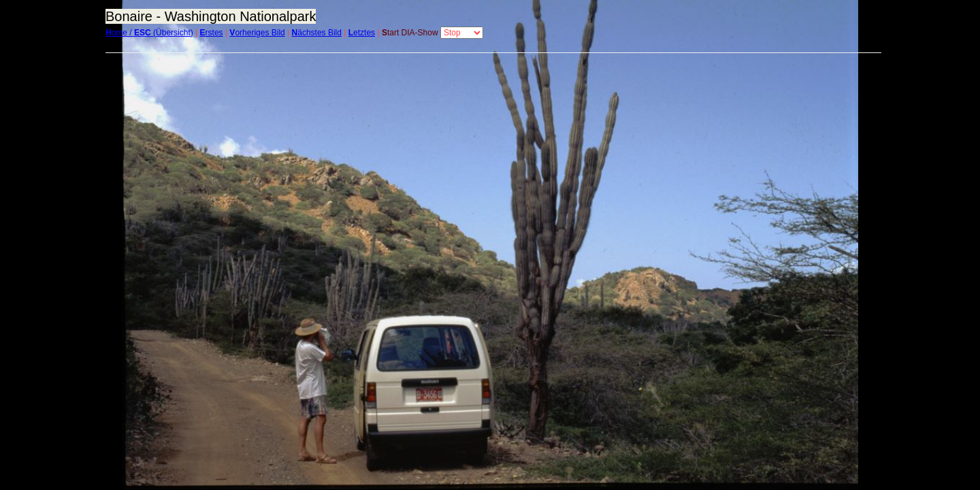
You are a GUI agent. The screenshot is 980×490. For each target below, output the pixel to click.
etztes (362, 33)
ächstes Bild (317, 33)
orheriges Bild (257, 33)
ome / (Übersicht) (149, 33)
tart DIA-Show (410, 33)
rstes (212, 33)
